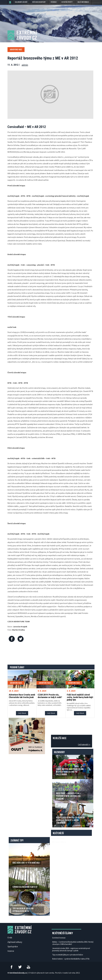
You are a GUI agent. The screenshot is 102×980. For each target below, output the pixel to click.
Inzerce (11, 951)
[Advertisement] (51, 654)
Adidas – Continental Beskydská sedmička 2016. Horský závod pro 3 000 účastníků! (73, 943)
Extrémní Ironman (59, 938)
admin (25, 65)
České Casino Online (58, 838)
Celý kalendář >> (84, 744)
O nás (10, 938)
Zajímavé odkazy (15, 942)
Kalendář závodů (21, 2)
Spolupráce (13, 947)
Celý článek (22, 713)
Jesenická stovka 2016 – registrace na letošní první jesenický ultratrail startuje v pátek (71, 949)
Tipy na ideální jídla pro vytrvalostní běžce (68, 955)
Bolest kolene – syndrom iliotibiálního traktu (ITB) (71, 959)
